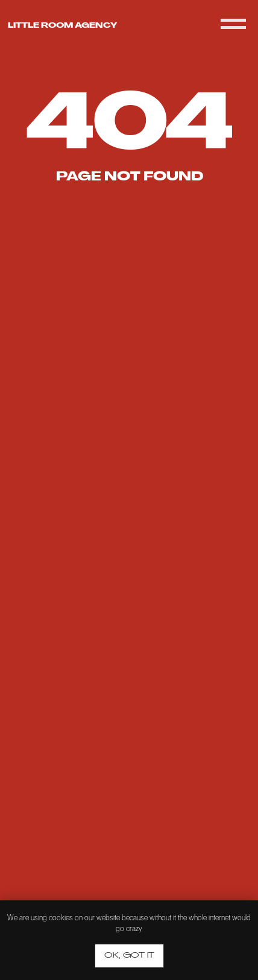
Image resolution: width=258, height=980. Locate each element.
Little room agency (62, 26)
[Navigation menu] (233, 24)
